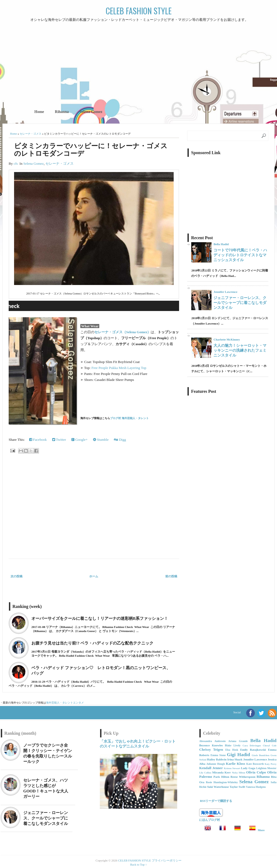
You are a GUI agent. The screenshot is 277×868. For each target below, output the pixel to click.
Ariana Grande (238, 741)
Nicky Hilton (238, 773)
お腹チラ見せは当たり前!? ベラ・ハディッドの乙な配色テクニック (92, 643)
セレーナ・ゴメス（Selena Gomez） (123, 332)
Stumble (101, 440)
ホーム (94, 576)
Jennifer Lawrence (225, 292)
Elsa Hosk (232, 750)
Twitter (59, 440)
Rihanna (62, 112)
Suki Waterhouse (218, 787)
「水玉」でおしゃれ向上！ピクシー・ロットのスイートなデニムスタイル (138, 744)
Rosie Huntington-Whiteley (222, 782)
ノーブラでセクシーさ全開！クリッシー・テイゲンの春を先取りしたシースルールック (48, 753)
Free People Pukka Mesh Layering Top (119, 368)
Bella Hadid (221, 244)
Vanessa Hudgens (256, 787)
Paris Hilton (221, 777)
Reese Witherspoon (243, 777)
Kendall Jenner (211, 768)
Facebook (38, 440)
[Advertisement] (138, 64)
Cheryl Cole (270, 746)
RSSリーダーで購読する (216, 801)
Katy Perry (271, 764)
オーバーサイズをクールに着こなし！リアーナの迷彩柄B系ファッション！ (100, 618)
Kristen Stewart (232, 768)
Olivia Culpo (256, 772)
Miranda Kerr (222, 772)
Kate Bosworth (255, 764)
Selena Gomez (91, 112)
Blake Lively (233, 745)
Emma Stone (218, 755)
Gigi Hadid (239, 754)
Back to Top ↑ (138, 864)
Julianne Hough (216, 764)
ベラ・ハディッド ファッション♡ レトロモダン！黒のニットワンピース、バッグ (101, 671)
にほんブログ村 (210, 820)
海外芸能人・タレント (60, 703)
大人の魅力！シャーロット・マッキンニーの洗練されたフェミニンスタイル (240, 350)
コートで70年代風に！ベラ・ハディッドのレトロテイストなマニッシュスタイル (240, 255)
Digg (120, 440)
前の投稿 (171, 576)
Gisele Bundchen (261, 755)
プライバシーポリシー (167, 860)
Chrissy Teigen (211, 749)
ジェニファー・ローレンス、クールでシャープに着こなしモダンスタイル (240, 303)
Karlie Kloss (235, 764)
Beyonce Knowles (211, 745)
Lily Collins (205, 773)
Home (39, 112)
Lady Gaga (248, 768)
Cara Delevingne (252, 746)
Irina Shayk (235, 759)
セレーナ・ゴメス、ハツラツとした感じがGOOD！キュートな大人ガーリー (46, 788)
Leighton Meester (266, 768)
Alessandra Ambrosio (212, 741)
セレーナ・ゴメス (31, 134)
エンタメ (78, 703)
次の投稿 (17, 576)
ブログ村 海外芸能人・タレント (129, 418)
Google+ (80, 440)
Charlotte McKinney (227, 339)
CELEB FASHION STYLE (139, 11)
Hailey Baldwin (217, 759)
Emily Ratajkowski (253, 750)
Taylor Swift (238, 787)
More (261, 830)
